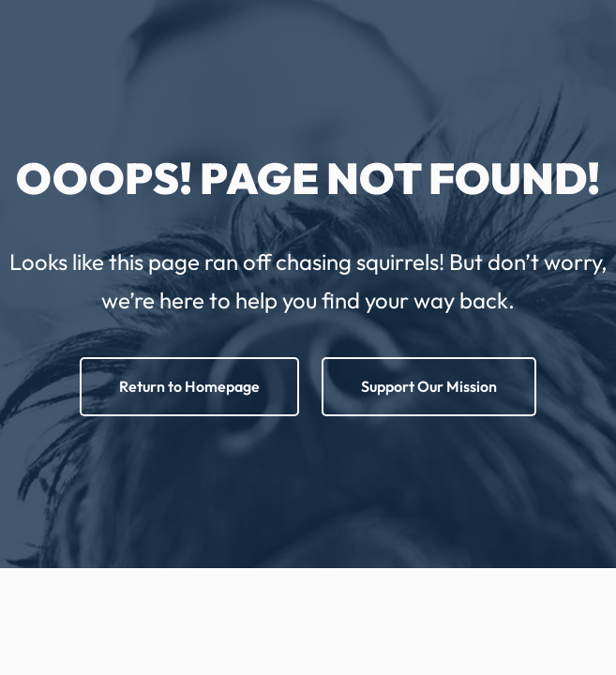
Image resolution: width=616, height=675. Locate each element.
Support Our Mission (429, 386)
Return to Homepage (189, 386)
